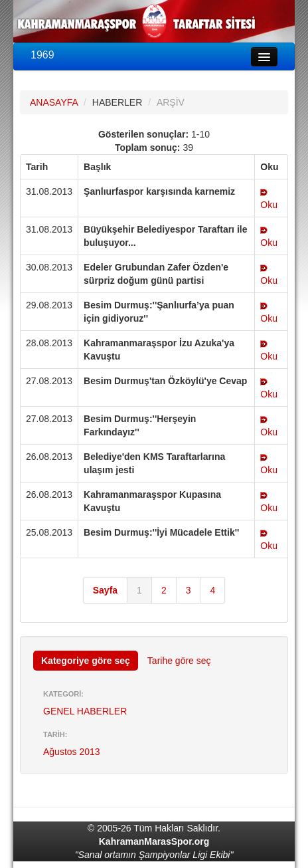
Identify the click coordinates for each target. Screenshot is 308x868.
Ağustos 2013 (72, 752)
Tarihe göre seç (179, 661)
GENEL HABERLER (85, 711)
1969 (42, 55)
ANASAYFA (54, 102)
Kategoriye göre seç (86, 661)
